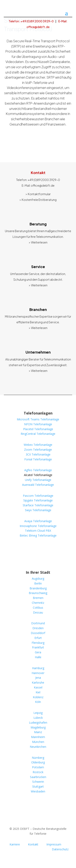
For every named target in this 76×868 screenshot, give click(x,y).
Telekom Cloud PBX (38, 531)
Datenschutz (60, 849)
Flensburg (38, 643)
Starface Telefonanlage (38, 505)
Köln (38, 702)
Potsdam (38, 767)
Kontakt (33, 844)
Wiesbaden (38, 791)
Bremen (38, 598)
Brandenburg (38, 588)
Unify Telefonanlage (38, 480)
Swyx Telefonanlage (38, 510)
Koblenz (38, 697)
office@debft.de (43, 185)
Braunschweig (38, 593)
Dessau (38, 612)
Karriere (15, 844)
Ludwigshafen (38, 722)
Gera (38, 652)
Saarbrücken (38, 777)
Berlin (38, 583)
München (38, 742)
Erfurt (38, 638)
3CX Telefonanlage (38, 454)
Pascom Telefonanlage (38, 496)
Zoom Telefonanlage (38, 450)
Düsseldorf (38, 633)
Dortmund (38, 623)
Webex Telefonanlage (38, 445)
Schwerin (38, 782)
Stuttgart (38, 786)
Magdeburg (38, 727)
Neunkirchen (38, 747)
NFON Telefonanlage (38, 424)
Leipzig (38, 713)
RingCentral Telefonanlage (38, 434)
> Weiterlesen (38, 242)
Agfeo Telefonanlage (38, 470)
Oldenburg (38, 762)
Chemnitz (38, 603)
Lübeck (38, 718)
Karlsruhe (38, 682)
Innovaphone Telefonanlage (38, 526)
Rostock (38, 772)
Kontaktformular (39, 194)
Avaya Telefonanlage (38, 521)
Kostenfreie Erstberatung (39, 200)
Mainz (38, 732)
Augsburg (38, 578)
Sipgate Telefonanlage (38, 500)
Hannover (38, 673)
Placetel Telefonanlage (38, 429)
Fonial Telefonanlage (38, 459)
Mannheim (38, 737)
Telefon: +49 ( (31, 21)
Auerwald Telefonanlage (38, 485)
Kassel (38, 687)
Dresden (38, 628)
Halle (38, 657)
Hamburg (38, 668)
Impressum (54, 844)
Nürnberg (38, 758)
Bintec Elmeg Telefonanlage (38, 535)
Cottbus (38, 608)
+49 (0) (44, 180)
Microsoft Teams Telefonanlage (38, 419)
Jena (38, 678)
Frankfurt (38, 647)
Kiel (38, 692)
